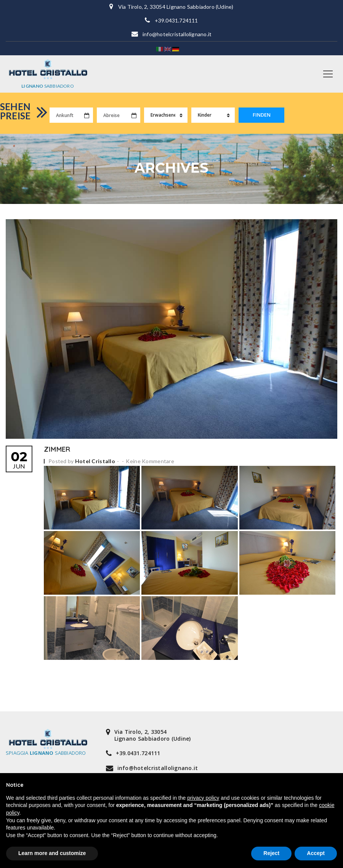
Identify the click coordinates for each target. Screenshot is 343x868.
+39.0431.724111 (176, 20)
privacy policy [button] (203, 798)
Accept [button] (316, 853)
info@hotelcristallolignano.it (177, 34)
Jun (19, 456)
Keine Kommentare (150, 458)
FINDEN (262, 115)
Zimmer (57, 446)
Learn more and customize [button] (52, 853)
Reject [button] (271, 853)
